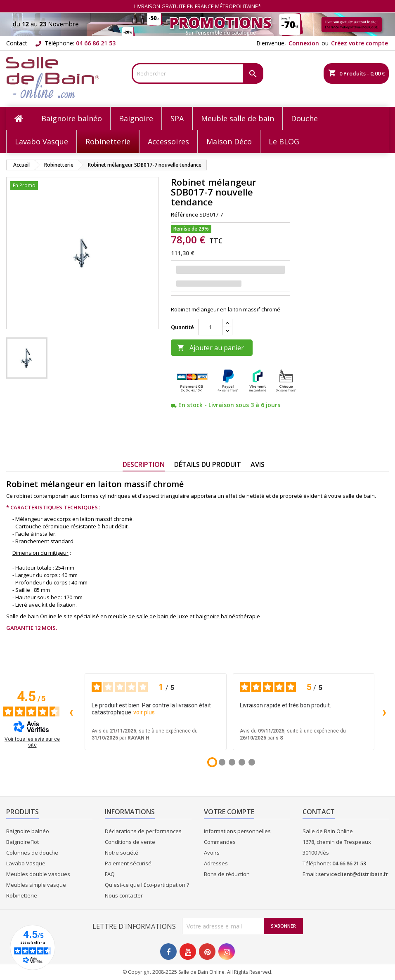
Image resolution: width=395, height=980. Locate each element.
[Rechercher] (197, 73)
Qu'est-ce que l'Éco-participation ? (147, 885)
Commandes (220, 842)
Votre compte (229, 812)
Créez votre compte (360, 43)
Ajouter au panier (211, 348)
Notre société (122, 853)
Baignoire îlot (22, 842)
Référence (184, 214)
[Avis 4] (242, 762)
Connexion (304, 43)
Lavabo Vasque (26, 863)
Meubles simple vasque (36, 885)
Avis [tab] (258, 464)
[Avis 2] (222, 762)
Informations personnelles (237, 831)
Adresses (216, 863)
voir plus (144, 712)
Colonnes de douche (32, 853)
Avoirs (212, 853)
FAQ (110, 874)
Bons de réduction (227, 874)
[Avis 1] (212, 762)
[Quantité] (211, 327)
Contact (17, 43)
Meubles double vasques (38, 874)
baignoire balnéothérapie (228, 616)
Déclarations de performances (143, 831)
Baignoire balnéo (28, 831)
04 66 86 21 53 (96, 43)
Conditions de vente (130, 842)
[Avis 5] (252, 762)
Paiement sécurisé (128, 863)
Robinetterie (22, 895)
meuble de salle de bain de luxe (148, 616)
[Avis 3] (232, 762)
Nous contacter (124, 895)
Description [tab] (144, 464)
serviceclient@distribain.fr (353, 874)
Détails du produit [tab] (208, 464)
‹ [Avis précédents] (71, 712)
